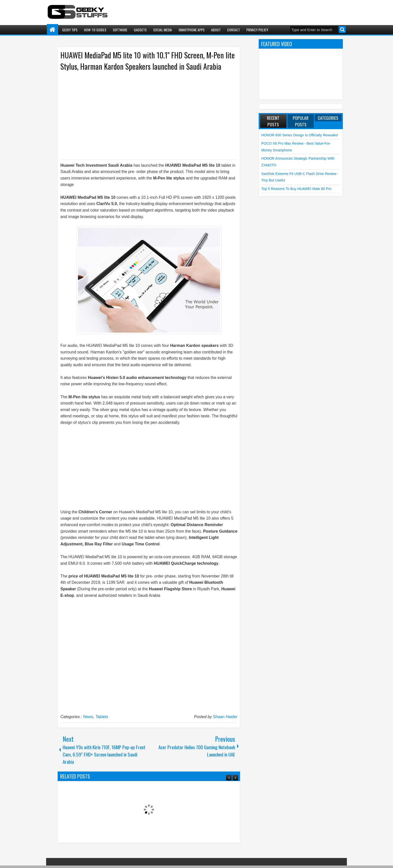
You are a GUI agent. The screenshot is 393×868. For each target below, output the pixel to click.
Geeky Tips (70, 30)
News (88, 717)
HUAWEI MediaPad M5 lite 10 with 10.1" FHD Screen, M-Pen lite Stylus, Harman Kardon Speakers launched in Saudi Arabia (148, 61)
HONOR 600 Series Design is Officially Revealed (300, 135)
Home (53, 30)
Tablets (102, 717)
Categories (328, 118)
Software (120, 30)
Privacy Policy (257, 30)
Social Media (163, 30)
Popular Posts (301, 121)
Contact (233, 30)
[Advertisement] (144, 115)
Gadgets (140, 30)
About (216, 30)
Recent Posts (273, 121)
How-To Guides (95, 30)
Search (342, 29)
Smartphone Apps (191, 30)
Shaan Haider (225, 717)
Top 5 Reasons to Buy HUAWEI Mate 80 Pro (296, 189)
